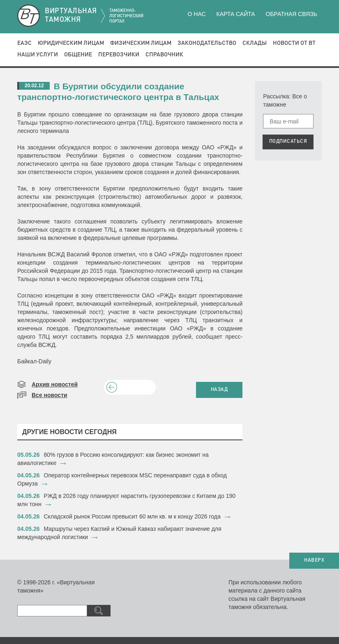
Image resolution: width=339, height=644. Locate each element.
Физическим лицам (141, 43)
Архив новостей (55, 384)
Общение (78, 55)
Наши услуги (38, 55)
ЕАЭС (24, 43)
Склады (255, 43)
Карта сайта (235, 14)
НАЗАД (219, 390)
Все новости (50, 395)
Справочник (164, 55)
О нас (197, 14)
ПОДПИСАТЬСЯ (288, 142)
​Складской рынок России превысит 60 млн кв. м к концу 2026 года (132, 516)
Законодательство (207, 43)
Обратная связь (292, 14)
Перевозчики (119, 55)
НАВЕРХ (314, 560)
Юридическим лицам (71, 43)
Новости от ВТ (294, 43)
